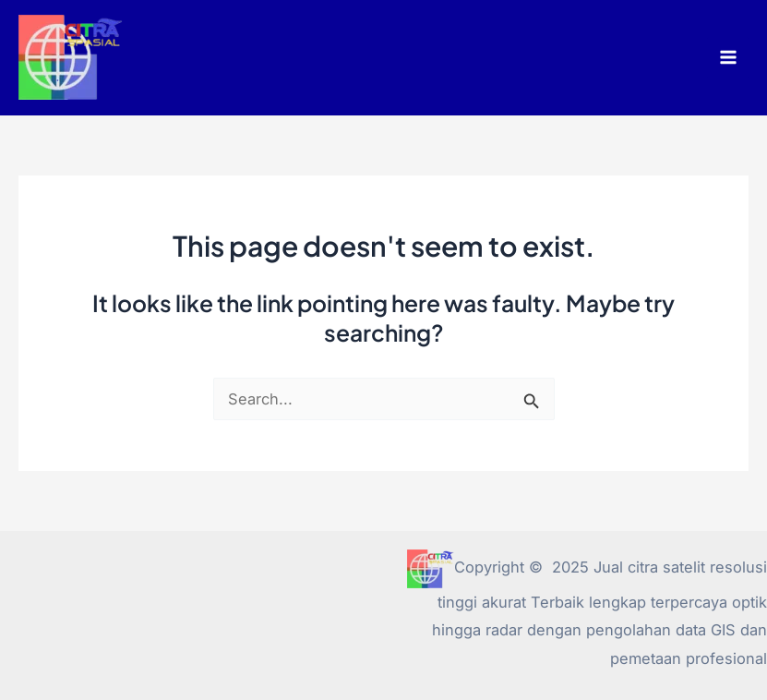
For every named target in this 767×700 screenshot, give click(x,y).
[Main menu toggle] (728, 58)
